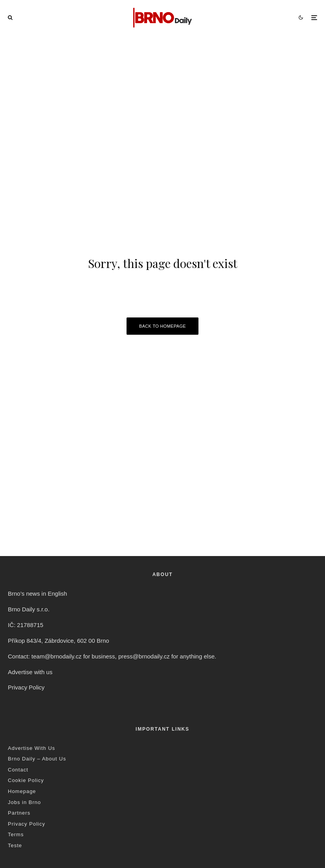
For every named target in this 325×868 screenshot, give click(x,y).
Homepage (22, 791)
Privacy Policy (26, 687)
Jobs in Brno (24, 802)
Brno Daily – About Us (37, 759)
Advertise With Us (31, 748)
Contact (18, 770)
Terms (16, 834)
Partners (19, 813)
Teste (15, 845)
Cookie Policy (26, 780)
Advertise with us (30, 672)
